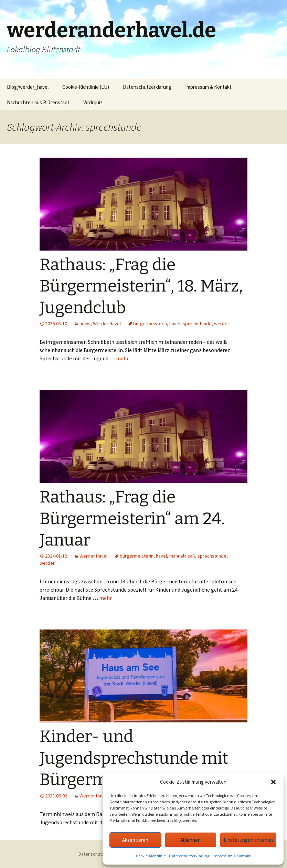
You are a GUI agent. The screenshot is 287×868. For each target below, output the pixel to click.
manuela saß (182, 556)
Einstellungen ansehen (248, 840)
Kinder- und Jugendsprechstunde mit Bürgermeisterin (134, 758)
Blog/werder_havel (28, 87)
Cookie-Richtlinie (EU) (86, 87)
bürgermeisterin (150, 324)
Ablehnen (190, 840)
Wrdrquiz (93, 102)
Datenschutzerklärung (189, 856)
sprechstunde (197, 324)
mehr (122, 358)
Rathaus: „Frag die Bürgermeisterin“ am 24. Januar (132, 518)
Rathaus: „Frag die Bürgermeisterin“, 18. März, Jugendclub (141, 286)
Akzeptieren (135, 840)
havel (175, 324)
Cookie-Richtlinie (151, 856)
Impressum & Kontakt (232, 856)
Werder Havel (107, 324)
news (85, 324)
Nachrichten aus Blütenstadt (38, 102)
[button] (273, 782)
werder (222, 324)
